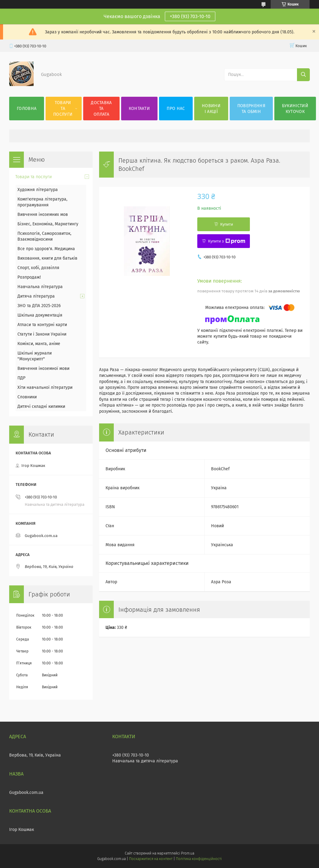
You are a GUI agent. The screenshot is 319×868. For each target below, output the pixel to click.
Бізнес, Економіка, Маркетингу (48, 224)
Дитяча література (36, 296)
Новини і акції (211, 109)
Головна (27, 109)
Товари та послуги (63, 109)
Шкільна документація (40, 315)
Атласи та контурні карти (42, 325)
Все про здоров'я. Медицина (46, 249)
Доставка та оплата (101, 109)
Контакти (139, 109)
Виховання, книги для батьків (47, 258)
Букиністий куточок (295, 109)
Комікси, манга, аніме (39, 344)
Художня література (38, 190)
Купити (227, 224)
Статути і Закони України (42, 334)
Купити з (226, 241)
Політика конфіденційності (199, 859)
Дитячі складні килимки (41, 406)
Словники (27, 397)
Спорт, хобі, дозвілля (38, 268)
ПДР (21, 378)
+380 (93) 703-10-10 (190, 16)
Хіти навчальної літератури (45, 387)
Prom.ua (188, 853)
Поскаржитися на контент (151, 859)
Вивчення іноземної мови (43, 368)
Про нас (176, 109)
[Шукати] (303, 75)
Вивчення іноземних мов (43, 214)
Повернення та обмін (251, 109)
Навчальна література (40, 287)
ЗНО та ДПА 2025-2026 (39, 306)
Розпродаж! (29, 277)
